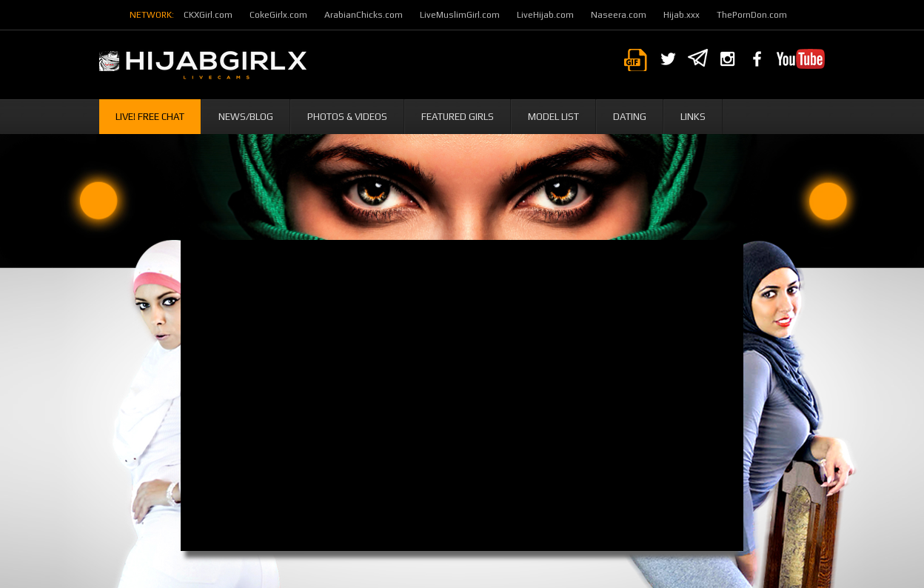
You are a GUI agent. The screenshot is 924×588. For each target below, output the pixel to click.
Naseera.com (619, 15)
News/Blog (246, 117)
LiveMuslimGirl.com (460, 15)
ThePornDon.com (752, 15)
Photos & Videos (347, 117)
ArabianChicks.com (364, 15)
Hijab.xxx (682, 15)
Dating (630, 117)
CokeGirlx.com (278, 15)
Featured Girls (458, 117)
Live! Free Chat (150, 117)
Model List (553, 117)
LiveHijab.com (545, 15)
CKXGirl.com (208, 15)
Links (693, 117)
